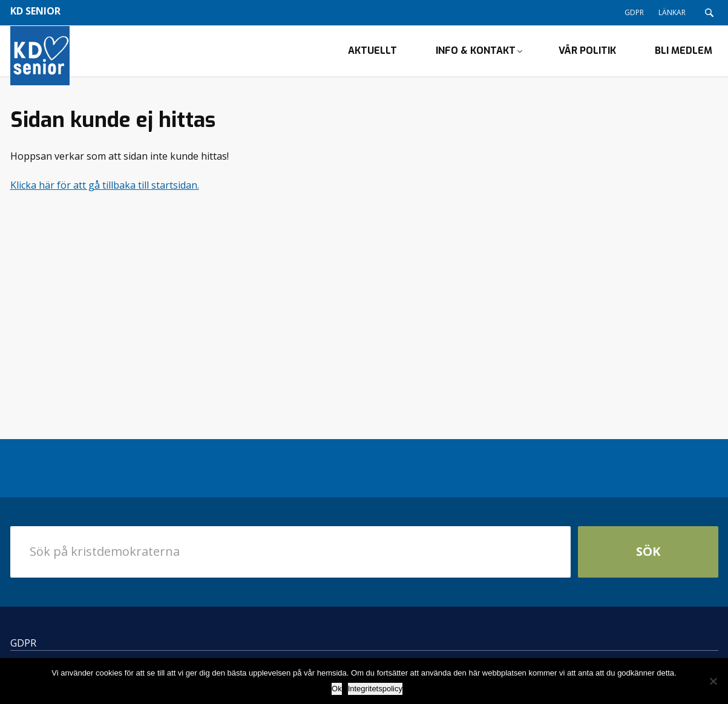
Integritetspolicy (375, 689)
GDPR (634, 12)
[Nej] (713, 681)
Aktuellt (372, 55)
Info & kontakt (476, 55)
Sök (648, 562)
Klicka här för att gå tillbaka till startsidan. (105, 195)
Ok (337, 689)
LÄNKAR (672, 12)
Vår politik (587, 55)
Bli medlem (684, 55)
